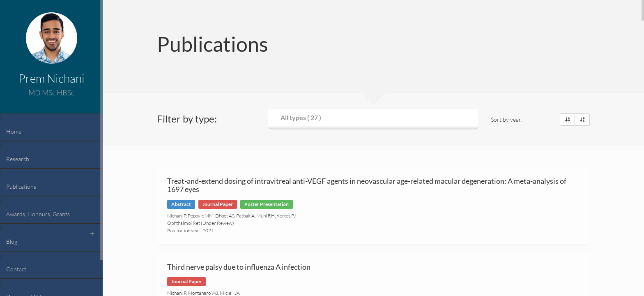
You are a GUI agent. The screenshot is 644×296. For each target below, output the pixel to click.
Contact (16, 269)
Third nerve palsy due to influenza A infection (239, 267)
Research (18, 159)
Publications (21, 186)
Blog (12, 242)
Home (14, 131)
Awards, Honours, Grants (38, 214)
